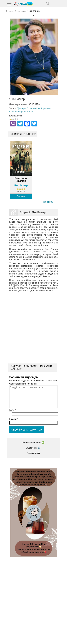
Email (14, 423)
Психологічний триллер (39, 108)
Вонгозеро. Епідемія (21, 180)
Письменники (34, 457)
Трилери (22, 108)
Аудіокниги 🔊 (33, 452)
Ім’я (13, 415)
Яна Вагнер (21, 185)
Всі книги (48, 202)
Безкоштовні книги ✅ (33, 447)
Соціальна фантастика (21, 112)
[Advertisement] (33, 326)
